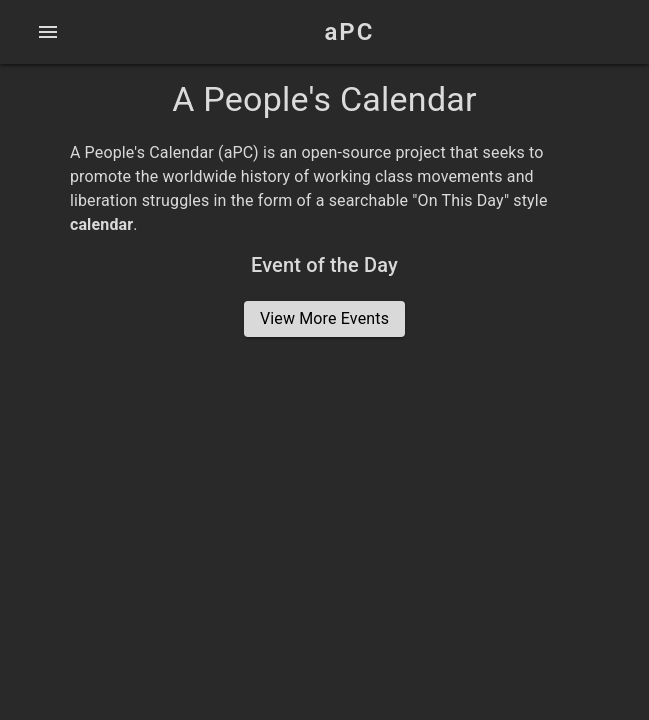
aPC (350, 32)
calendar (101, 224)
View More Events (324, 318)
